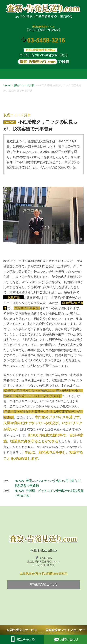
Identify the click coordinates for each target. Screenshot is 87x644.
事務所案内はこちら (43, 585)
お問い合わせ (65, 639)
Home (7, 85)
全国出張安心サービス (22, 630)
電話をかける (22, 639)
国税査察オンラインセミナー (65, 630)
